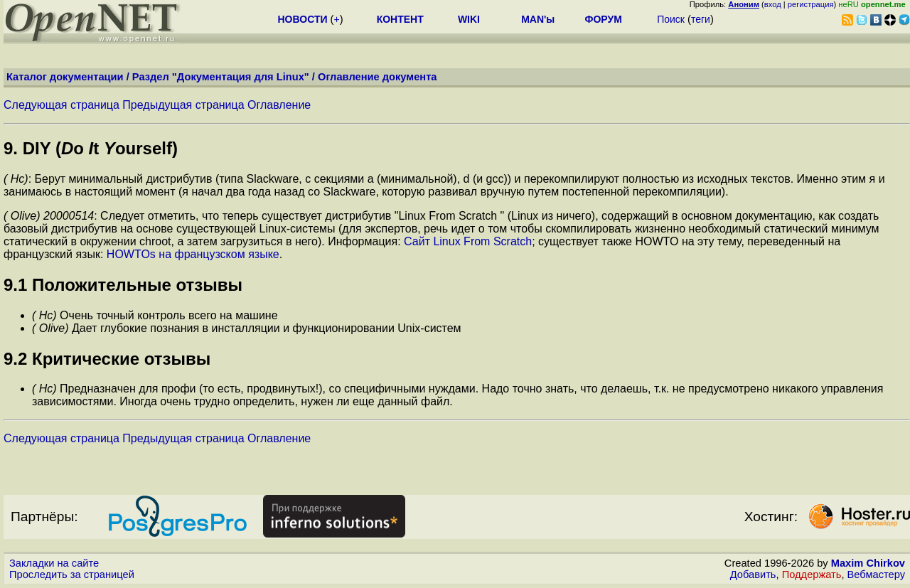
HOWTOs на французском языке (193, 254)
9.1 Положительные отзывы (123, 285)
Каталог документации (65, 77)
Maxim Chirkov (868, 563)
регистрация (811, 4)
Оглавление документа (378, 77)
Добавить (753, 574)
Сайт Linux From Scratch (468, 241)
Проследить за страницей (72, 574)
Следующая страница (61, 105)
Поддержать (812, 574)
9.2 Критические (74, 359)
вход (773, 4)
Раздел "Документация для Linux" (221, 77)
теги (701, 19)
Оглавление (279, 105)
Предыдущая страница (183, 105)
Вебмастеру (876, 574)
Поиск (671, 19)
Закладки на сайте (54, 563)
